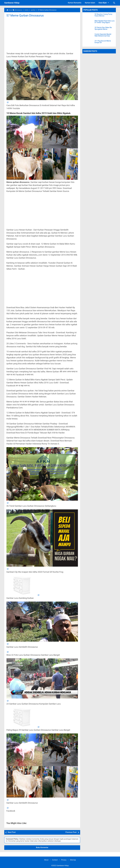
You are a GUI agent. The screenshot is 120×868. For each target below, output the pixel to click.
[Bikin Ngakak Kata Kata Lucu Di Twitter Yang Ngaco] (89, 23)
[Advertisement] (42, 34)
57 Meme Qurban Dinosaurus (25, 15)
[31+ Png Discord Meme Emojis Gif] (89, 43)
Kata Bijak (104, 3)
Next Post (12, 832)
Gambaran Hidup (12, 3)
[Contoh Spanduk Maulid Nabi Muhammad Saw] (89, 36)
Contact (55, 860)
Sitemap (73, 860)
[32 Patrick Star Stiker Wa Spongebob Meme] (89, 29)
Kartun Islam (90, 3)
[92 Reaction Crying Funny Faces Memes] (89, 16)
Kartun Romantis (75, 3)
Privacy (64, 860)
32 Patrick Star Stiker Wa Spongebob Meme (103, 28)
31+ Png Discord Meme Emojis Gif (103, 42)
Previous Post (71, 832)
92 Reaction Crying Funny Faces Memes (103, 15)
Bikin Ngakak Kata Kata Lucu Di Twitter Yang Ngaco (105, 22)
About (46, 860)
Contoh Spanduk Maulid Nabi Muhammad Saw (103, 35)
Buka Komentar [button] (42, 847)
